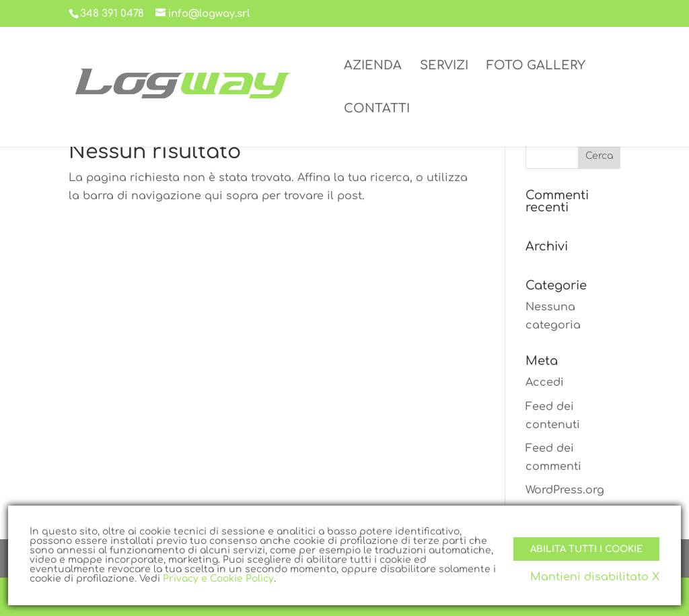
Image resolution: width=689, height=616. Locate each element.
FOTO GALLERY (536, 66)
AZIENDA (373, 66)
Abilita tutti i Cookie (586, 549)
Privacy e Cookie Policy (218, 579)
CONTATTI (377, 109)
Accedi (545, 382)
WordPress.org (565, 490)
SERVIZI (444, 66)
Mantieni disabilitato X (595, 577)
